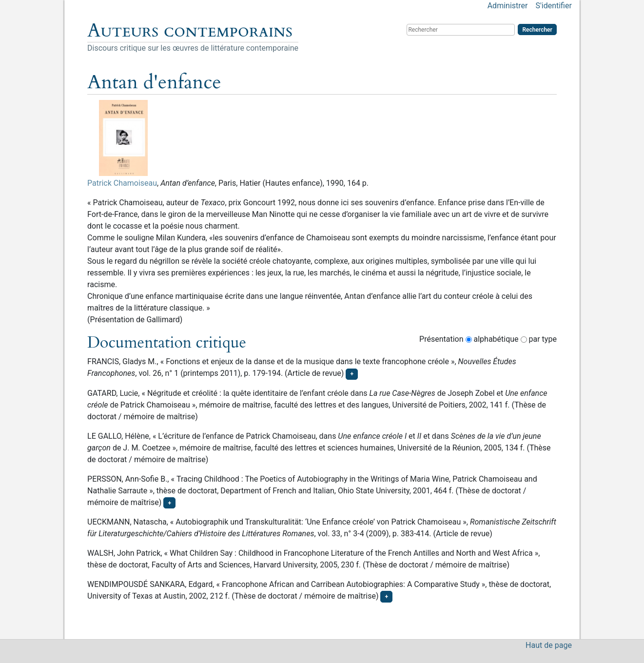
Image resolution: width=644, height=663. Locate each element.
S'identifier (553, 6)
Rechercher (537, 30)
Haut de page (549, 645)
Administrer (508, 6)
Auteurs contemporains (190, 31)
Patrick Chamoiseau (122, 183)
